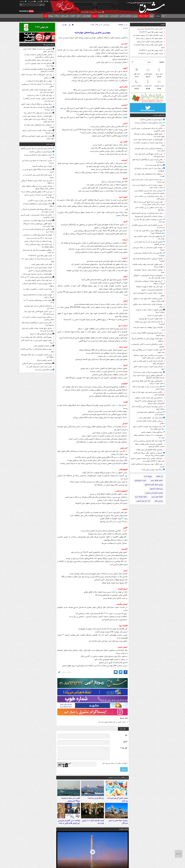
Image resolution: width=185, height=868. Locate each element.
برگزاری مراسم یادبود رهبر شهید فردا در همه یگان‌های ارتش (148, 393)
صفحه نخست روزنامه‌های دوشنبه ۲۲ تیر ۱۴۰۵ (39, 302)
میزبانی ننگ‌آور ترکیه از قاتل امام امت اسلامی (150, 422)
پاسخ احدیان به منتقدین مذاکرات (151, 120)
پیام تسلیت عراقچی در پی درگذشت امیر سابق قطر (150, 209)
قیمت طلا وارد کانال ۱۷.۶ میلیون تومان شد (148, 35)
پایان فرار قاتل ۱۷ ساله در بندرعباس (39, 95)
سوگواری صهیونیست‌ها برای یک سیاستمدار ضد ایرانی (38, 251)
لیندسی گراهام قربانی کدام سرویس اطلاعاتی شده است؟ (148, 226)
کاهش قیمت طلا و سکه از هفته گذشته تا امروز (149, 46)
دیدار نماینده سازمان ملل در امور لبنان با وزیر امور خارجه (148, 181)
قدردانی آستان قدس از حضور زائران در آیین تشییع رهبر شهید (149, 362)
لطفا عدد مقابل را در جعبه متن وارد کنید (115, 763)
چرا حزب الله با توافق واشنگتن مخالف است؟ (37, 192)
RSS (46, 1)
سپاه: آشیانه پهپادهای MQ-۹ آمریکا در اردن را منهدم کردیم (148, 334)
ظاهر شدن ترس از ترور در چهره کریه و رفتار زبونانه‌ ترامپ (149, 388)
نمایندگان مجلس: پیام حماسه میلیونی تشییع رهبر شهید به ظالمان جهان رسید (148, 460)
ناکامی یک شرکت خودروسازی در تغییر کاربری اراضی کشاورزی (148, 130)
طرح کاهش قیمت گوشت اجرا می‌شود (150, 42)
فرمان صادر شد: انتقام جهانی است (151, 418)
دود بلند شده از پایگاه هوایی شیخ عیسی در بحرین (38, 171)
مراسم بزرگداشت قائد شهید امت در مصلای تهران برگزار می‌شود (149, 300)
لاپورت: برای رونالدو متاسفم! (42, 166)
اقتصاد (73, 16)
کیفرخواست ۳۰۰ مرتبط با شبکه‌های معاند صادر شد (149, 437)
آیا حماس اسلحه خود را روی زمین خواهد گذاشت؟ (150, 323)
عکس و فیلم (65, 16)
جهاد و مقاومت (104, 16)
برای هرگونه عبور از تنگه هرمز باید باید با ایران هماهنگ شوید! (149, 232)
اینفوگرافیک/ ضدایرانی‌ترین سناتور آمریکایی (37, 363)
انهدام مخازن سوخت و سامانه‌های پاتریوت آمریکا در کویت (38, 296)
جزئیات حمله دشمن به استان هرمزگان (118, 822)
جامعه (79, 16)
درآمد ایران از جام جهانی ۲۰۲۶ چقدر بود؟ (38, 113)
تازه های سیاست (159, 115)
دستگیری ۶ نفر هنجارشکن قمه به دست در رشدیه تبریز (38, 230)
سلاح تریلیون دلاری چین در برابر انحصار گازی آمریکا (37, 342)
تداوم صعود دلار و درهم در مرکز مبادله (149, 38)
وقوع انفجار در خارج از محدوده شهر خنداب (148, 140)
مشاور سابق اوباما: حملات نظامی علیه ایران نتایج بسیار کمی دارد (38, 91)
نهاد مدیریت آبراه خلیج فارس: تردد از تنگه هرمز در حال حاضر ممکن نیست (149, 203)
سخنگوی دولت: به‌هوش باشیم (152, 432)
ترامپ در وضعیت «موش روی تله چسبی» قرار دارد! (149, 221)
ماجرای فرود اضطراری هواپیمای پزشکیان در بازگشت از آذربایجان (38, 70)
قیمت (163, 25)
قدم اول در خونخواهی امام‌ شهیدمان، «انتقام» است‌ (151, 413)
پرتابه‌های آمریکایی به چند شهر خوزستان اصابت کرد (150, 150)
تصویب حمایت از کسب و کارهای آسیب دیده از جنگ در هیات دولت (148, 186)
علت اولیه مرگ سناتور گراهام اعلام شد (38, 60)
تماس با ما (32, 1)
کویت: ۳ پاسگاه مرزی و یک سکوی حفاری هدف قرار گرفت (39, 120)
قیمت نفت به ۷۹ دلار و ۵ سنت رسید (150, 29)
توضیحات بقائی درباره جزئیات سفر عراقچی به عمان (149, 306)
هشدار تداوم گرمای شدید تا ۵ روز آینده (117, 800)
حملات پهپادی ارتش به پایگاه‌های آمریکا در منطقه (38, 205)
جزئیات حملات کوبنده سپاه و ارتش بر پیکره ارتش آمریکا (38, 132)
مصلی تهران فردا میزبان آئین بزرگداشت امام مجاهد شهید (148, 408)
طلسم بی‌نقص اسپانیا (44, 360)
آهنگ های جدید (157, 497)
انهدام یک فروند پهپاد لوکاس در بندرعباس (38, 221)
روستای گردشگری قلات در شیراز (41, 334)
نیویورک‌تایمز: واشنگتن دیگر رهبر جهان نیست (36, 337)
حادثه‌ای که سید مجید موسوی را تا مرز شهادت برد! (40, 65)
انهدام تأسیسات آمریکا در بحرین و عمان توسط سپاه (39, 196)
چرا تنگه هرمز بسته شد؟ (154, 165)
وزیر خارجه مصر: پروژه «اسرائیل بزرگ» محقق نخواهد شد (40, 246)
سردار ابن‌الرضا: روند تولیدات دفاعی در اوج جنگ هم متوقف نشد (149, 428)
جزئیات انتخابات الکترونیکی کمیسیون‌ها (149, 216)
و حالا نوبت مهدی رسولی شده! (152, 470)
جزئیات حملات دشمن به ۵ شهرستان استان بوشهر (149, 294)
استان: (162, 62)
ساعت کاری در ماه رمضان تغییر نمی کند (112, 722)
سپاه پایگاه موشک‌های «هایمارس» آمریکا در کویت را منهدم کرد (38, 211)
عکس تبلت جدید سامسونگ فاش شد (39, 367)
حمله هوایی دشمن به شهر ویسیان (151, 319)
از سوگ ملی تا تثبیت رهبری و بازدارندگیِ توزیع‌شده (149, 170)
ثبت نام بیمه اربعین (143, 501)
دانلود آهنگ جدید (157, 480)
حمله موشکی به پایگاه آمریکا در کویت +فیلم (37, 104)
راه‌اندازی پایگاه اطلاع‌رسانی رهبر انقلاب (149, 450)
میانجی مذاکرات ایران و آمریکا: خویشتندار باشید (149, 271)
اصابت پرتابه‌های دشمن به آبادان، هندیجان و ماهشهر (148, 345)
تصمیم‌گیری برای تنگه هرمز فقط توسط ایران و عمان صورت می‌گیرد (148, 382)
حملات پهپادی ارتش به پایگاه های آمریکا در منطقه (38, 285)
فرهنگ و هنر (86, 16)
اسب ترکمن (48, 78)
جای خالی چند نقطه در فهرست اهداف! (149, 287)
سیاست (158, 16)
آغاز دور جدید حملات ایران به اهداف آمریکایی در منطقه (37, 182)
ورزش (135, 16)
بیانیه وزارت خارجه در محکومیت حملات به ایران (149, 144)
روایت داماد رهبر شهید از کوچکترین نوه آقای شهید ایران (38, 137)
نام (126, 735)
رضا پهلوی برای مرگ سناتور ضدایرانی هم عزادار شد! (149, 238)
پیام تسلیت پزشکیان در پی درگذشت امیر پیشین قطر (150, 198)
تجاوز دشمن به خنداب (155, 315)
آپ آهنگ (159, 476)
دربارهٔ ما (23, 1)
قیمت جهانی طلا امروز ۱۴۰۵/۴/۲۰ (151, 50)
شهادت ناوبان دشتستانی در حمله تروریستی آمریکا (149, 249)
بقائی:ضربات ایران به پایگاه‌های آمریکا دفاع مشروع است (149, 161)
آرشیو (40, 1)
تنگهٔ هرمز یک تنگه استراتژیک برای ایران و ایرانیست (149, 254)
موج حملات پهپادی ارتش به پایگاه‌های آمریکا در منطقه (148, 340)
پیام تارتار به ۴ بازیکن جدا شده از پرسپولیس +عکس (38, 85)
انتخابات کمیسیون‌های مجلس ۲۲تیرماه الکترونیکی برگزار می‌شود (150, 402)
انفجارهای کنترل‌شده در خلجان (152, 290)
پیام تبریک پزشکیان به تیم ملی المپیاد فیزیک (147, 213)
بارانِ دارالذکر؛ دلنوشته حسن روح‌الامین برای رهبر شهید (148, 351)
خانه (163, 16)
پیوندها (51, 16)
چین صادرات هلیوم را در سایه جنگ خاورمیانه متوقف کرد (37, 356)
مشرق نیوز (146, 6)
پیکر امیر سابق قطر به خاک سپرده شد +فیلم (37, 75)
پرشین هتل (159, 501)
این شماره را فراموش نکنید (43, 346)
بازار (45, 16)
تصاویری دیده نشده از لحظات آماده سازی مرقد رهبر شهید (39, 50)
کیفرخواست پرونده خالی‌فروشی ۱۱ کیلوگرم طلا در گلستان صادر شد (149, 277)
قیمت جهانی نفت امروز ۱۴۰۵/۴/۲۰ (150, 54)
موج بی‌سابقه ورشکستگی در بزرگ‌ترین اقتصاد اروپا (37, 350)
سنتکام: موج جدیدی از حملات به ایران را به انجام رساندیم (38, 318)
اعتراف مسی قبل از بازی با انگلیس (40, 201)
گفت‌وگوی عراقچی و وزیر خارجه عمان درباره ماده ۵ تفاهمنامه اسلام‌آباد (149, 377)
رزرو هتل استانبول (156, 489)
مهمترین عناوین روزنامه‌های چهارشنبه (92, 33)
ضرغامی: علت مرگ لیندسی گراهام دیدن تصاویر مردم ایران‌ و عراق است (150, 192)
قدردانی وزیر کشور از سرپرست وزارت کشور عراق (149, 368)
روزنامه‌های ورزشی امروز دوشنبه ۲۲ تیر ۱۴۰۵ (36, 277)
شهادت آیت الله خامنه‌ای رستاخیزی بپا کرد (148, 441)
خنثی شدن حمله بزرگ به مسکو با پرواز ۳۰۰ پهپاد (38, 260)
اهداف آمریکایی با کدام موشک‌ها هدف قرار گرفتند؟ (149, 260)
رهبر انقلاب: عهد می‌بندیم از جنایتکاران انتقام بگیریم (148, 465)
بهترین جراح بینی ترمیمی (154, 493)
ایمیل (125, 742)
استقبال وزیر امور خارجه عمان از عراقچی (149, 398)
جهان (152, 16)
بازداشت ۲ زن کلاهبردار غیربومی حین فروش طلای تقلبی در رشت (69, 822)
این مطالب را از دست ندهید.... (117, 778)
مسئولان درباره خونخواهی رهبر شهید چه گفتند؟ (150, 175)
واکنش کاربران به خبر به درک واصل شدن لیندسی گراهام (149, 243)
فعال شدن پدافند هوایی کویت (42, 264)
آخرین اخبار (50, 144)
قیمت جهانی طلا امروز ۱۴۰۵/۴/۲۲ (151, 32)
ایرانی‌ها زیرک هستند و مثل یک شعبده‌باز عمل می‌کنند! (39, 108)
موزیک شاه (148, 476)
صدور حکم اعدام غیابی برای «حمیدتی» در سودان (38, 176)
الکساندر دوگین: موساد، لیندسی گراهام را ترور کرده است (39, 100)
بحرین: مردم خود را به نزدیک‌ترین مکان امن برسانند (38, 162)
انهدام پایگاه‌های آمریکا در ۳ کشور (40, 271)
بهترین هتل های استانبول (154, 485)
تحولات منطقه (144, 16)
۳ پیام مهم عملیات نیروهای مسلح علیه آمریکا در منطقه (150, 282)
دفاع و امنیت (114, 16)
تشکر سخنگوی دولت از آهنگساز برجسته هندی (150, 124)
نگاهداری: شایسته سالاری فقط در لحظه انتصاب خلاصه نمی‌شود (150, 445)
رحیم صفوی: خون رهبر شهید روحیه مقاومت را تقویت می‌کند (148, 265)
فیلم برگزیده (123, 829)
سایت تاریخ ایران (140, 480)
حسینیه (95, 16)
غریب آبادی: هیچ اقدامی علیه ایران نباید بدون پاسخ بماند (150, 155)
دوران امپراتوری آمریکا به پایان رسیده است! (148, 372)
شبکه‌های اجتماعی (126, 16)
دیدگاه (57, 16)
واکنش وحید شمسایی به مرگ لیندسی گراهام (36, 149)
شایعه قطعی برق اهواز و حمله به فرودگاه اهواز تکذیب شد (149, 135)
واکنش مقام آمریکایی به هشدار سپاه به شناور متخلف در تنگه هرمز (39, 56)
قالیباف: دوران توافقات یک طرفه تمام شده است (149, 329)
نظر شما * (124, 748)
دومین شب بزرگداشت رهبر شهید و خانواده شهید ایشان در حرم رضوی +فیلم (149, 357)
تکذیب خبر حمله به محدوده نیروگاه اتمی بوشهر (71, 800)
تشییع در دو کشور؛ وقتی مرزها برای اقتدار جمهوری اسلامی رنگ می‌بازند (149, 454)
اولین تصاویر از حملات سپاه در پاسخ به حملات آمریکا (150, 311)
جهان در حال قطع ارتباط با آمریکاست (39, 81)
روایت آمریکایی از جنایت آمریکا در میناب (38, 241)
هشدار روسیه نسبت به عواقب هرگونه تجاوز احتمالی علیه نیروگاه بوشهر (38, 187)
